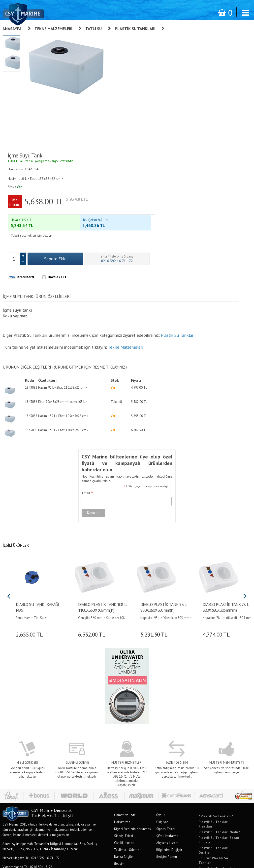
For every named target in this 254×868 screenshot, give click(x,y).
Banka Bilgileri (124, 721)
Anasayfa (12, 29)
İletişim (119, 728)
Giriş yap (162, 686)
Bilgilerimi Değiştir (169, 714)
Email (84, 358)
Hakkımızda (122, 686)
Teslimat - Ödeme (127, 714)
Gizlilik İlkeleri (124, 707)
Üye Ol (161, 679)
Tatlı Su (94, 29)
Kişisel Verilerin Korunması (133, 693)
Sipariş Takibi (124, 700)
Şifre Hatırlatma (167, 700)
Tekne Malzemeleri (53, 29)
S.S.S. (118, 735)
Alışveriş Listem (167, 707)
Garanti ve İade (125, 679)
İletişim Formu (167, 721)
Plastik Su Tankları (135, 29)
